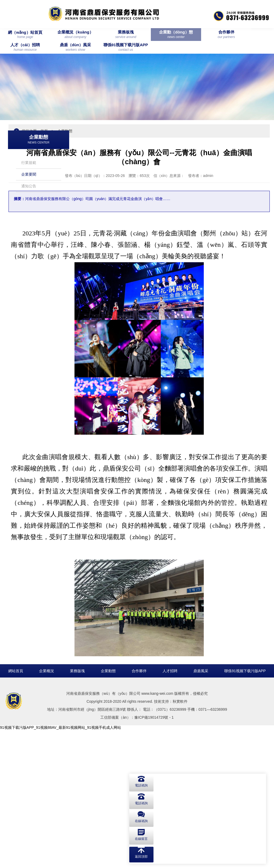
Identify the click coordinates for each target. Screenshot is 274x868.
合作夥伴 (139, 809)
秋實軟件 (180, 839)
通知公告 (29, 177)
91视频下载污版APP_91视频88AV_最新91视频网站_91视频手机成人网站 (61, 865)
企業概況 (47, 809)
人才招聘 (170, 809)
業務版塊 (77, 809)
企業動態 (108, 809)
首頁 (113, 128)
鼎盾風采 (201, 809)
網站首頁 (16, 809)
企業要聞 (29, 165)
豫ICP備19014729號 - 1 (154, 855)
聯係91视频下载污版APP (245, 809)
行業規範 (29, 153)
